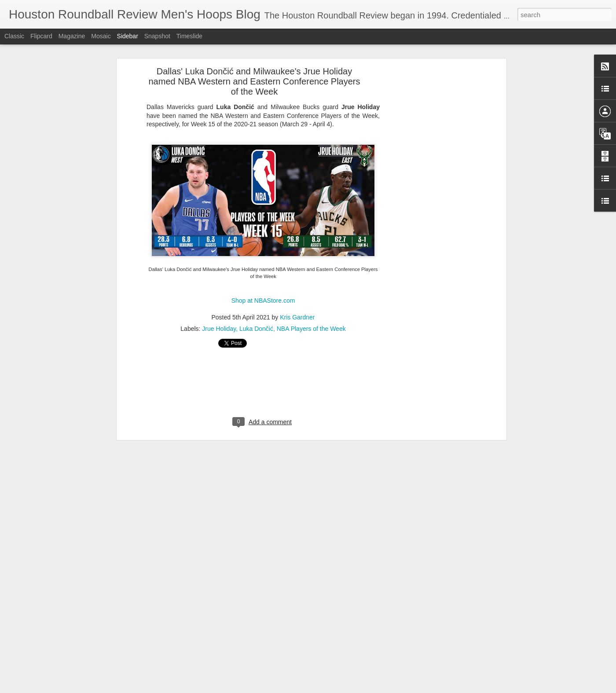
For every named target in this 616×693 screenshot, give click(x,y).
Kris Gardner (297, 282)
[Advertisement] (428, 175)
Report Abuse (426, 688)
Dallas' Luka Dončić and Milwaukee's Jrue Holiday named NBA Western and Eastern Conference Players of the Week (255, 47)
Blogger (400, 688)
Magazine (72, 36)
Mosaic (101, 36)
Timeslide (189, 36)
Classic (14, 36)
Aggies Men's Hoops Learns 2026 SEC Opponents (81, 667)
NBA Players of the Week (311, 294)
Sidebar (128, 36)
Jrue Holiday (219, 294)
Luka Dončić (256, 294)
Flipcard (41, 36)
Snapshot (157, 36)
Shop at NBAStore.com (263, 266)
